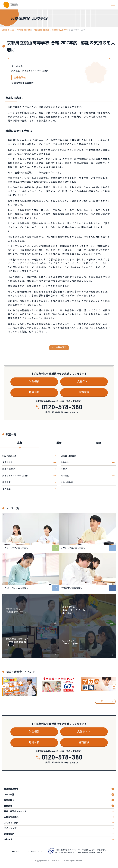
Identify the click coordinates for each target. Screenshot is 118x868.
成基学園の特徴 (11, 789)
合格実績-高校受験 (24, 30)
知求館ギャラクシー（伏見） (16, 475)
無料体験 (34, 392)
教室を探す (9, 800)
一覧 (101, 701)
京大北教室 (8, 462)
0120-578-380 (62, 407)
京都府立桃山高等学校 (60, 30)
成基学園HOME (8, 30)
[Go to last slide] (4, 686)
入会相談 (34, 381)
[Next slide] (114, 686)
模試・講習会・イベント (15, 811)
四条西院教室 (9, 469)
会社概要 (16, 851)
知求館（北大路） (69, 456)
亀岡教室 (6, 489)
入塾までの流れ (11, 817)
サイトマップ (10, 828)
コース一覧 (9, 794)
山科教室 (65, 462)
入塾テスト (84, 381)
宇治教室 (6, 482)
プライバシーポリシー (36, 851)
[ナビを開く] (113, 5)
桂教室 (64, 469)
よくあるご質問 (11, 823)
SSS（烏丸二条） (10, 456)
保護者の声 (9, 834)
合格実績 (8, 806)
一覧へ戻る (61, 347)
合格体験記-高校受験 (41, 30)
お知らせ (8, 839)
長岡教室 (65, 475)
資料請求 (84, 392)
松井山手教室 (67, 482)
